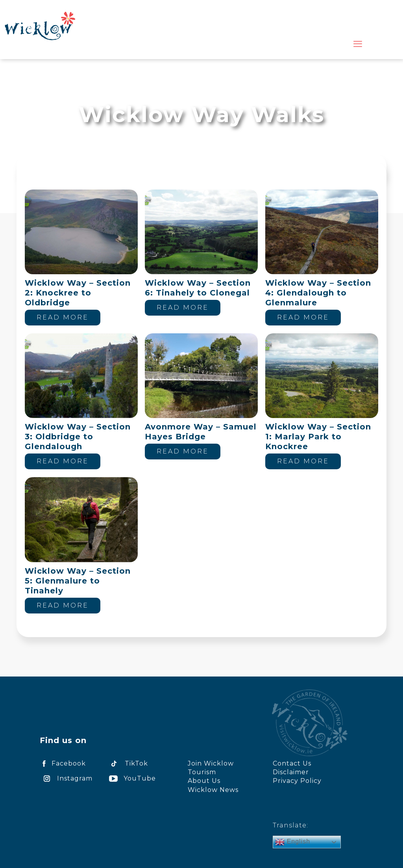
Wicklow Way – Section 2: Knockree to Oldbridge (78, 293)
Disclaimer (291, 772)
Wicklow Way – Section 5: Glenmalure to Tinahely (78, 581)
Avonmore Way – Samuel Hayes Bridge (201, 432)
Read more (63, 317)
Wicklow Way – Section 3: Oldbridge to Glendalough (78, 437)
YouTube (131, 778)
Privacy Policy (297, 781)
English (293, 842)
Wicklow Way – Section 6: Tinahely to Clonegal (198, 288)
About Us (204, 781)
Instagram (66, 778)
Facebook (63, 763)
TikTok (127, 763)
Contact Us (292, 763)
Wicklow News (213, 790)
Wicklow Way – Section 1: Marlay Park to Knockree (318, 437)
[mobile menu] (358, 44)
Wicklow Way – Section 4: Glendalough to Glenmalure (318, 293)
